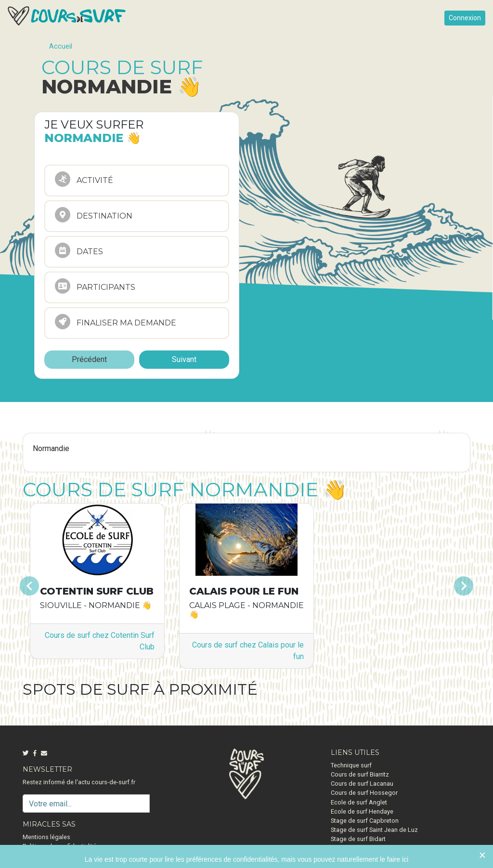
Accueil (61, 46)
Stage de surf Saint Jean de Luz (374, 830)
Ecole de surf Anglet (359, 802)
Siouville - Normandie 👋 (96, 605)
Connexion (465, 18)
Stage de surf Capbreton (365, 821)
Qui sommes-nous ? (50, 856)
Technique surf (351, 765)
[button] (56, 586)
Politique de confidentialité (59, 846)
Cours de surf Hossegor (364, 793)
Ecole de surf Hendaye (362, 811)
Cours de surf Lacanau (362, 784)
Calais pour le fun (244, 591)
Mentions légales (46, 837)
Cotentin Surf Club (97, 591)
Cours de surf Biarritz (360, 774)
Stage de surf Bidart (358, 839)
